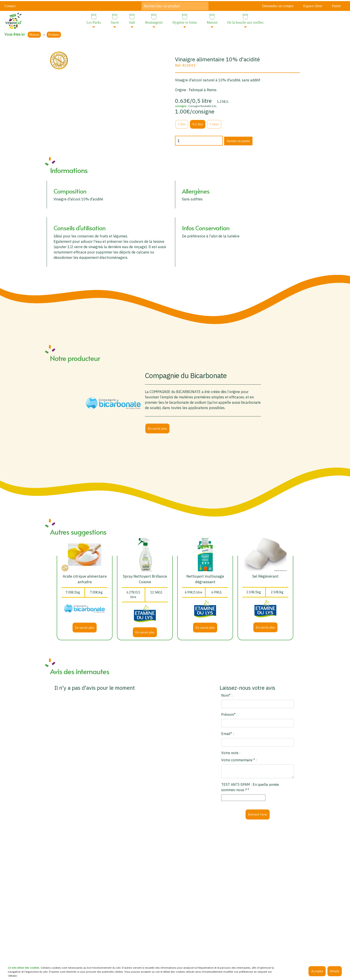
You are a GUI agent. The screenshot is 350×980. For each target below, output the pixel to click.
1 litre (182, 124)
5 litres (214, 124)
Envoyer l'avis (258, 814)
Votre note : (231, 753)
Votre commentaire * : (239, 760)
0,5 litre (198, 124)
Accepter (317, 971)
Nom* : (227, 695)
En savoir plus (157, 428)
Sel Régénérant (265, 576)
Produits (54, 35)
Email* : (227, 734)
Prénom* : (229, 714)
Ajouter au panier (238, 141)
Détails (335, 971)
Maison (34, 35)
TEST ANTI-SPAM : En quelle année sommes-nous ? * (250, 787)
